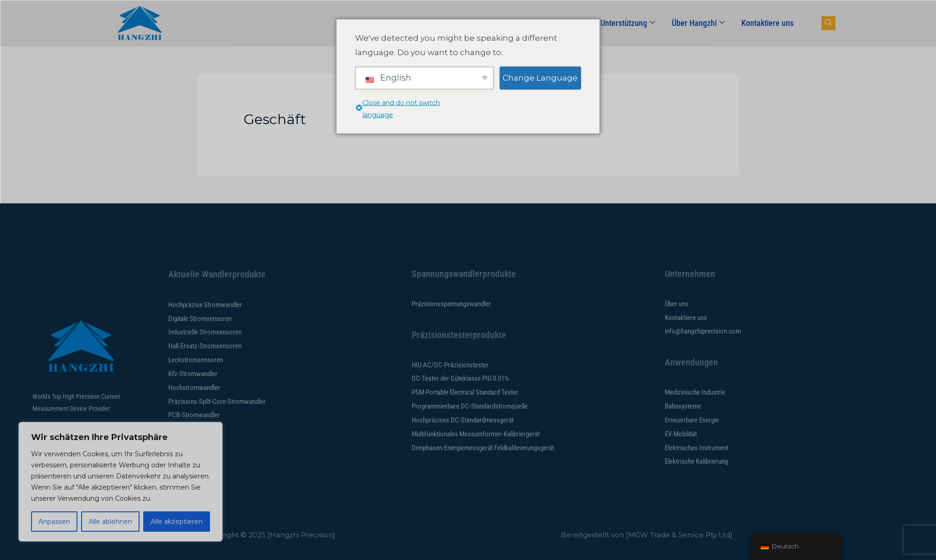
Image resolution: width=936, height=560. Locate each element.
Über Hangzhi (698, 23)
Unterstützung (628, 23)
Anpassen (54, 522)
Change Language (540, 77)
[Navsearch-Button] (828, 23)
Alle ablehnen (110, 522)
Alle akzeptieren (177, 522)
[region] (121, 482)
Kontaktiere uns (767, 23)
